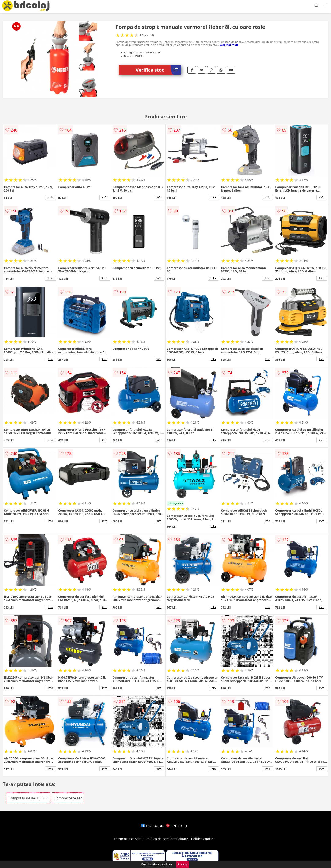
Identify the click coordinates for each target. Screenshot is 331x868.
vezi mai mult (229, 45)
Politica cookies (203, 839)
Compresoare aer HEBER (28, 798)
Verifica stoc (158, 70)
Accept (183, 864)
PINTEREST (177, 826)
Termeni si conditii (128, 839)
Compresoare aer (68, 798)
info (50, 197)
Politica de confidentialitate (167, 839)
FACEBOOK (152, 826)
